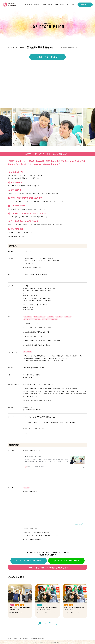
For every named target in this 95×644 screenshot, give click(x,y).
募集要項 (73, 5)
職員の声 (37, 5)
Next (82, 127)
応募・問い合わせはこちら (49, 57)
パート (40, 605)
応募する (84, 5)
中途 (17, 605)
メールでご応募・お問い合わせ (30, 561)
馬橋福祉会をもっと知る (61, 5)
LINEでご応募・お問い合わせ (68, 561)
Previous (13, 127)
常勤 (22, 605)
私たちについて (28, 5)
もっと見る (48, 623)
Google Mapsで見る (79, 524)
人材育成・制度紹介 (47, 5)
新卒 (12, 605)
